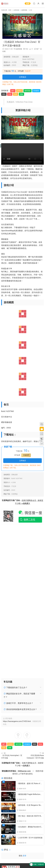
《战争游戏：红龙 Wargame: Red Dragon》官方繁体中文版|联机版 (29, 805)
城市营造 (27, 91)
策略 (21, 94)
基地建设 (36, 91)
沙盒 (10, 94)
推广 (38, 49)
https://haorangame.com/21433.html (17, 721)
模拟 (4, 94)
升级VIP (28, 71)
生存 (16, 94)
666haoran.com (24, 771)
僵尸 (13, 91)
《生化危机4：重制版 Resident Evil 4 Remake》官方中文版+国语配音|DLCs (30, 827)
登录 (24, 856)
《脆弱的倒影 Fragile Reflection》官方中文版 (29, 794)
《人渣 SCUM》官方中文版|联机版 (30, 838)
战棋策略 (19, 49)
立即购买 (23, 77)
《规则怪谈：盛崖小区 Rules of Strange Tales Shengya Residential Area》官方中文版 (30, 784)
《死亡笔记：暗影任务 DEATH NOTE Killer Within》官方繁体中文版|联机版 (29, 816)
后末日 (19, 91)
